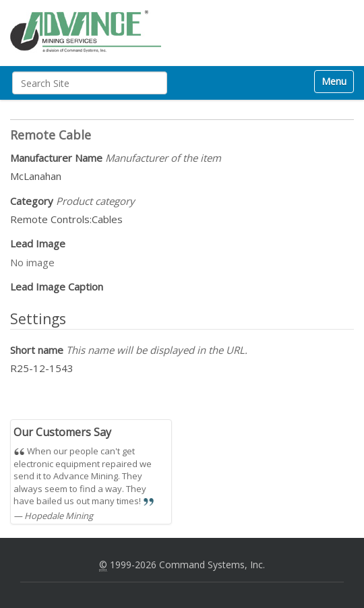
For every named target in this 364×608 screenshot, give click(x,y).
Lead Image (38, 243)
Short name (129, 350)
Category (72, 201)
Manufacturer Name (116, 158)
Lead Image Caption (57, 286)
